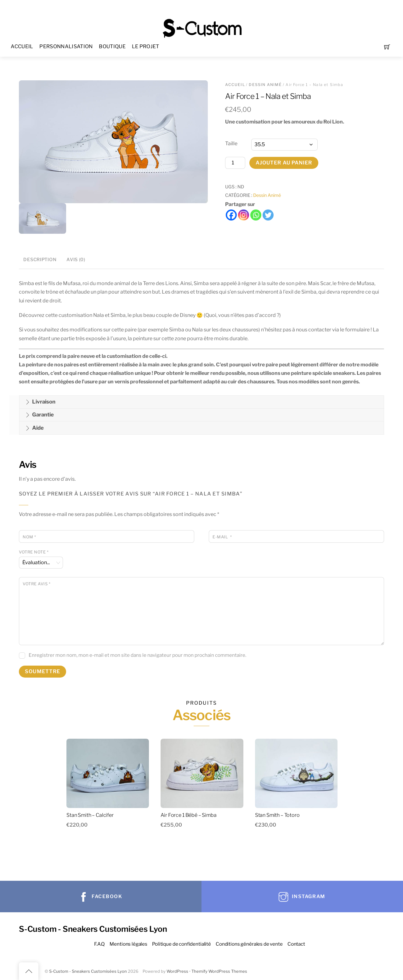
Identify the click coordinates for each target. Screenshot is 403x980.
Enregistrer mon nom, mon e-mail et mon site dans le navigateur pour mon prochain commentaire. (137, 655)
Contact (296, 944)
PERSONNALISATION (66, 46)
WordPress (177, 971)
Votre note (34, 552)
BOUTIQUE (112, 46)
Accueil (235, 85)
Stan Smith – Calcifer (90, 815)
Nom (29, 537)
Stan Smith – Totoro (277, 815)
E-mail (222, 537)
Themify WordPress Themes (219, 971)
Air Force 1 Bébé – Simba (188, 815)
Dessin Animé (265, 85)
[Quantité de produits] (235, 163)
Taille (231, 143)
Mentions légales (128, 944)
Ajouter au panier (284, 163)
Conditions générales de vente (249, 944)
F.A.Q (99, 944)
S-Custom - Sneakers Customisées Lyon (88, 971)
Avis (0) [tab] (76, 260)
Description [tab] (40, 260)
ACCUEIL (22, 46)
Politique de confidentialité (182, 944)
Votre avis (37, 584)
